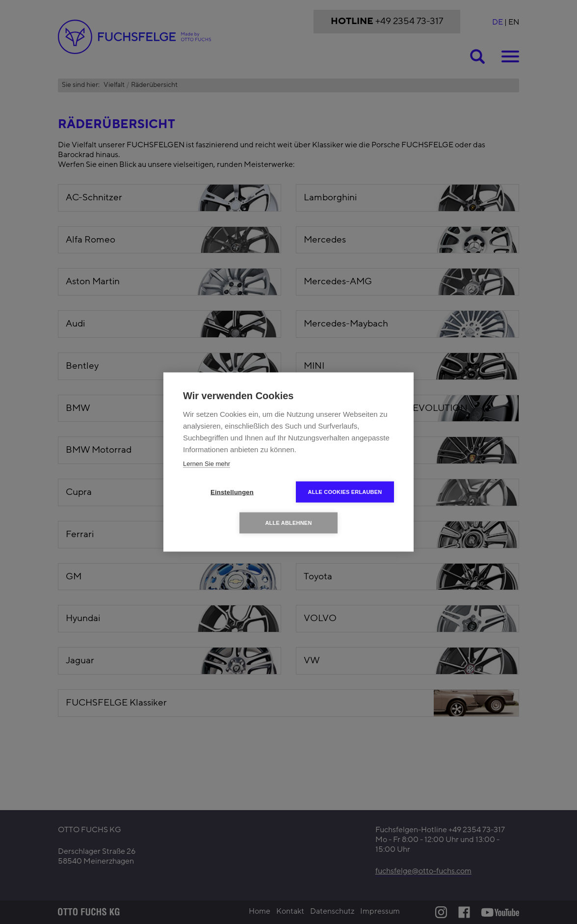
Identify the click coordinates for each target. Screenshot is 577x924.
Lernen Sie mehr (207, 464)
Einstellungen (232, 492)
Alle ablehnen (288, 523)
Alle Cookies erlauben (345, 492)
